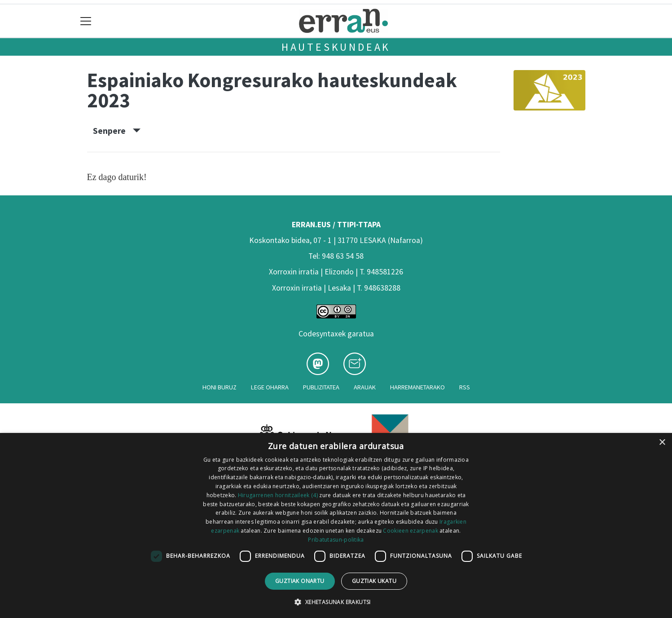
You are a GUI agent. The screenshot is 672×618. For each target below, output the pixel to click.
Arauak (365, 387)
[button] (336, 602)
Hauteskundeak (336, 47)
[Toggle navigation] (86, 21)
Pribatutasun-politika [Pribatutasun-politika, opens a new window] (336, 540)
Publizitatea (321, 387)
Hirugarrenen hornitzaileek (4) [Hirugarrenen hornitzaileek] (278, 495)
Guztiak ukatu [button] (374, 581)
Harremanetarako (417, 387)
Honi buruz (220, 387)
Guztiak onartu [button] (300, 581)
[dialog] (336, 525)
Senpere (117, 131)
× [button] (662, 443)
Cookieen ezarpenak (410, 531)
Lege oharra (270, 387)
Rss (465, 387)
